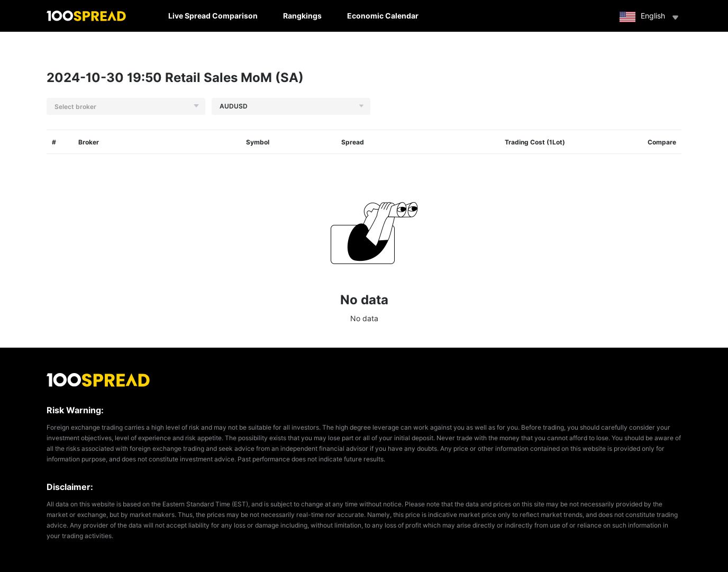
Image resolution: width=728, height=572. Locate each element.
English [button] (650, 17)
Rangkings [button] (302, 16)
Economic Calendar (383, 16)
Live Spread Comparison (213, 16)
